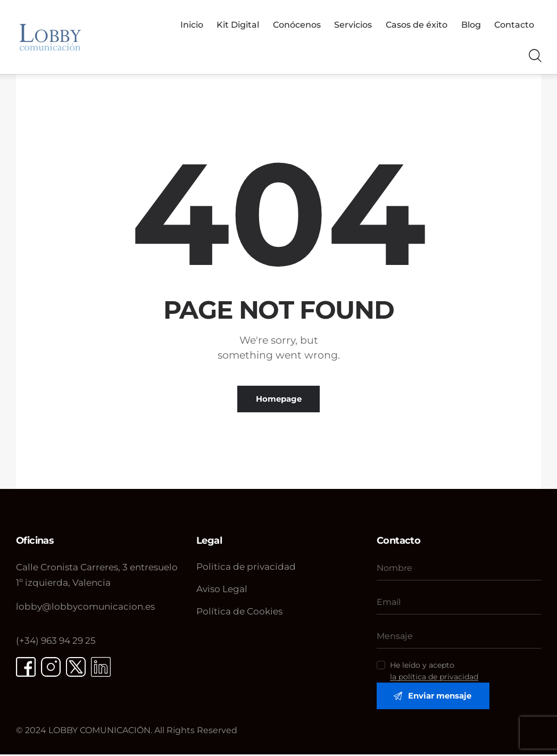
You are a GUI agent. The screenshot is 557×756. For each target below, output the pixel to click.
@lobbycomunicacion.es (85, 607)
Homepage (279, 399)
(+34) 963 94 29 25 (56, 641)
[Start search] (534, 56)
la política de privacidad (434, 678)
